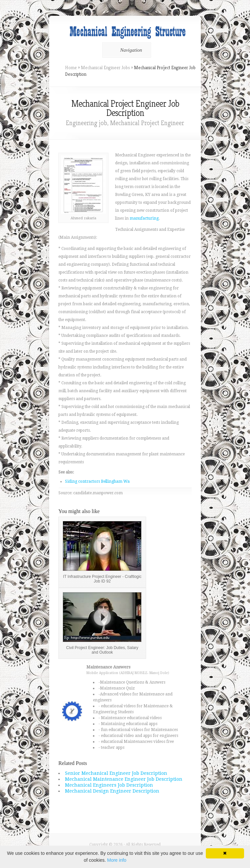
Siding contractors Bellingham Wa (97, 481)
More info (117, 860)
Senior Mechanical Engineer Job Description (116, 773)
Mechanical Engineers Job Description (109, 785)
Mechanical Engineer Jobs (105, 68)
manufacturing (144, 218)
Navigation (125, 50)
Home (71, 68)
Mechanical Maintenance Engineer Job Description (124, 779)
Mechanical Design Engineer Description (112, 791)
